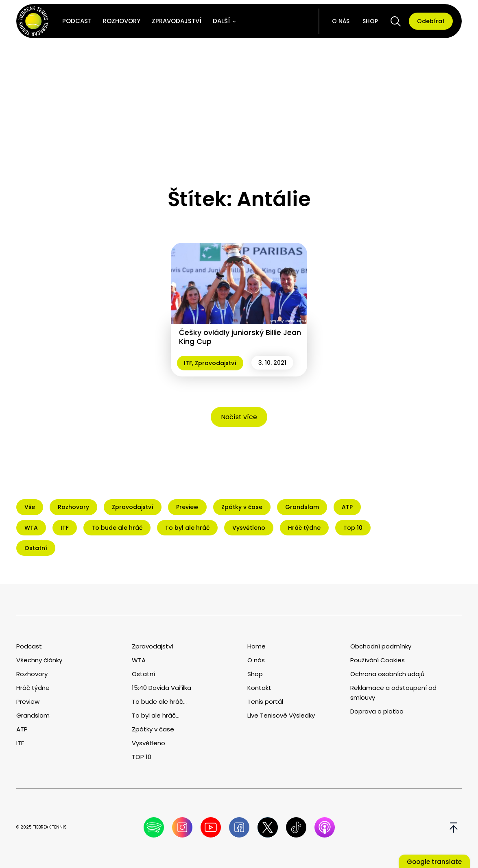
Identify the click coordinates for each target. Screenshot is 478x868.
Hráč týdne (33, 688)
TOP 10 (142, 757)
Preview (28, 702)
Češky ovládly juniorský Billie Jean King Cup (240, 337)
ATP (22, 729)
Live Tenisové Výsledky (281, 715)
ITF (188, 363)
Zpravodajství (177, 21)
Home (256, 646)
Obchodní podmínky (381, 646)
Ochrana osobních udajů (387, 674)
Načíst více (239, 417)
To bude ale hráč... (159, 702)
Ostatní (143, 674)
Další (221, 21)
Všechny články (39, 660)
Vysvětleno (148, 743)
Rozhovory (122, 21)
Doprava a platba (377, 711)
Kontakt (259, 688)
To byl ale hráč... (156, 715)
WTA (139, 660)
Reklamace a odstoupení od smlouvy (393, 693)
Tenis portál (265, 702)
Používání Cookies (378, 660)
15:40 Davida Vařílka (162, 688)
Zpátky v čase (153, 729)
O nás (341, 21)
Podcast (77, 21)
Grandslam (33, 715)
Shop (370, 21)
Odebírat (431, 21)
